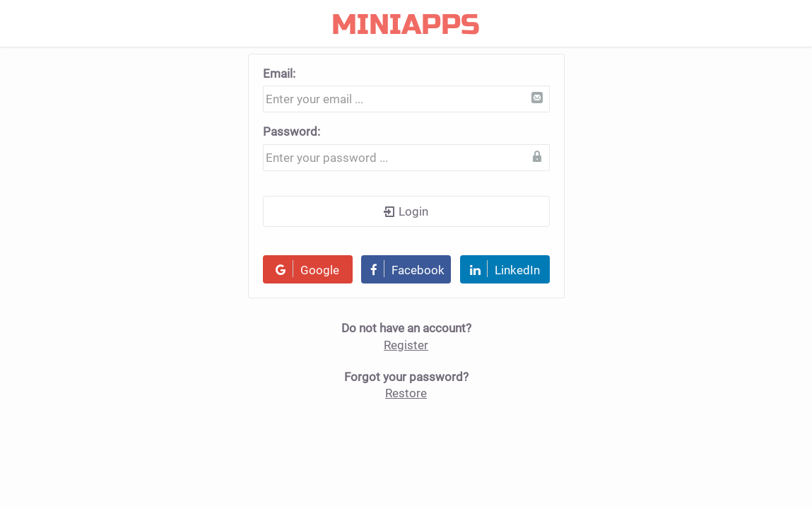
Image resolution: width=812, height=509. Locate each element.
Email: (279, 74)
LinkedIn (505, 269)
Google (307, 269)
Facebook (407, 269)
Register (406, 345)
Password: (292, 131)
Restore (406, 393)
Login (406, 211)
